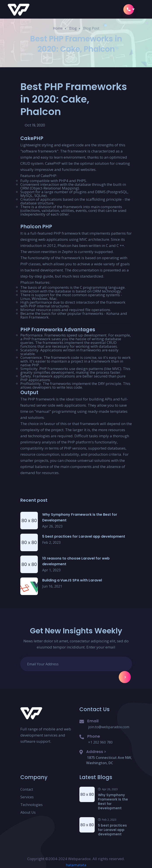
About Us (28, 812)
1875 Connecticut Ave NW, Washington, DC (109, 760)
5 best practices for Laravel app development (84, 536)
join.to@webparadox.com (109, 727)
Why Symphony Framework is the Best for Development (113, 802)
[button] (141, 9)
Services (27, 797)
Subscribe (125, 677)
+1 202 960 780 (100, 742)
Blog (73, 28)
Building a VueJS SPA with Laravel (72, 580)
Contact (27, 789)
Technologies (31, 805)
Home (58, 28)
